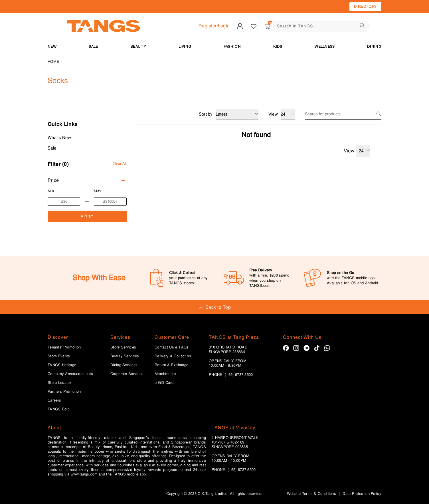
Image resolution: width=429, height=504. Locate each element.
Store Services (123, 347)
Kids (278, 46)
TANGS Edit (58, 409)
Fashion (232, 46)
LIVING (185, 46)
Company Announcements (70, 374)
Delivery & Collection (173, 356)
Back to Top (214, 307)
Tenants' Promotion (64, 347)
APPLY (87, 216)
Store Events (59, 356)
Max (98, 191)
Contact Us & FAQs (172, 347)
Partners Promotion (64, 392)
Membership (165, 374)
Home (53, 62)
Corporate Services (127, 374)
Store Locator (59, 383)
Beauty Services (125, 356)
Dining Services (124, 365)
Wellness (325, 46)
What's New (59, 138)
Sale (52, 148)
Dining (374, 46)
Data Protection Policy (362, 494)
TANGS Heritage (62, 365)
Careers (54, 400)
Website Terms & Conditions (311, 494)
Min (51, 191)
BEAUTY (138, 46)
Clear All (120, 164)
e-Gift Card (164, 383)
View (357, 151)
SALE (93, 46)
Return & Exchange (171, 365)
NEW (52, 46)
